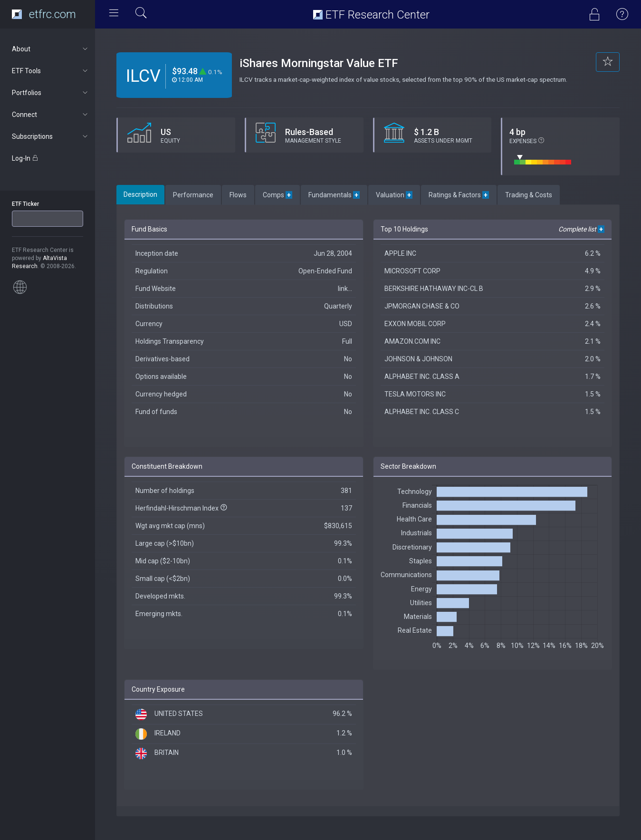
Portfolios (51, 93)
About (51, 49)
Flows (238, 195)
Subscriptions (51, 136)
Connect (51, 115)
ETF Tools (51, 71)
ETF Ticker (25, 204)
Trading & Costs (529, 195)
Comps (277, 195)
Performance (193, 195)
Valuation (394, 195)
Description (140, 194)
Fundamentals (334, 195)
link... (345, 289)
